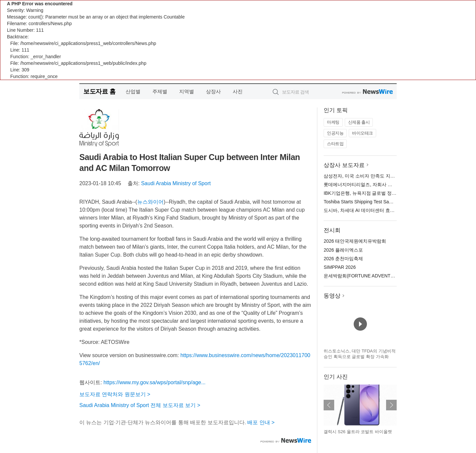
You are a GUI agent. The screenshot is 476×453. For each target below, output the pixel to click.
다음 (391, 405)
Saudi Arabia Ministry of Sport (176, 183)
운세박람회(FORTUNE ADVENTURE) (363, 276)
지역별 (187, 91)
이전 (329, 405)
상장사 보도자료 (344, 165)
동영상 (332, 296)
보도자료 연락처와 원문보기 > (115, 394)
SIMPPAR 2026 (340, 267)
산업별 (133, 91)
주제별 (160, 91)
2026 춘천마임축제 (343, 259)
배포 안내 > (261, 422)
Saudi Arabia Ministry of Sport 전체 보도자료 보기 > (140, 405)
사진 (238, 91)
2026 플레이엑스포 (343, 250)
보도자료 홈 (99, 91)
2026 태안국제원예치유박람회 (355, 241)
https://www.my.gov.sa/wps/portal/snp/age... (155, 382)
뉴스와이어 (150, 202)
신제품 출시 (359, 122)
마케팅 (333, 122)
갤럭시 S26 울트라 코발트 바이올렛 (358, 432)
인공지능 (335, 133)
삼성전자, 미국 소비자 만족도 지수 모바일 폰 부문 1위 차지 (385, 176)
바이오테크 (362, 133)
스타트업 (335, 144)
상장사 (213, 91)
